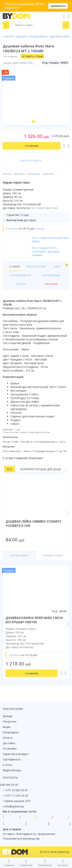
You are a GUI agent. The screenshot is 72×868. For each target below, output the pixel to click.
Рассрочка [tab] (51, 284)
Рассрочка (10, 721)
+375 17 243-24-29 (16, 796)
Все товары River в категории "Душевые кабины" (46, 251)
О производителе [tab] (21, 275)
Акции (7, 727)
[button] (33, 122)
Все (10, 469)
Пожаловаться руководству (21, 838)
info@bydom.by (14, 806)
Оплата (7, 174)
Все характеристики (44, 208)
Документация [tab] (51, 275)
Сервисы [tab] (21, 284)
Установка (34, 174)
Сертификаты (12, 759)
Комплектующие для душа (41, 469)
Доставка (19, 174)
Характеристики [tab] (36, 267)
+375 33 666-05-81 (16, 790)
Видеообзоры (12, 770)
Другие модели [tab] (19, 555)
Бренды (8, 716)
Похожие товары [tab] (53, 555)
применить (58, 6)
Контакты (10, 778)
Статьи (7, 765)
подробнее (12, 8)
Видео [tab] (60, 266)
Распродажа (11, 732)
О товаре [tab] (15, 267)
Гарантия (48, 174)
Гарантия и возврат (16, 754)
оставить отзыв (32, 56)
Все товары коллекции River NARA (51, 240)
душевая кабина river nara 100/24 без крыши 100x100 (34, 620)
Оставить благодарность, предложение (29, 834)
